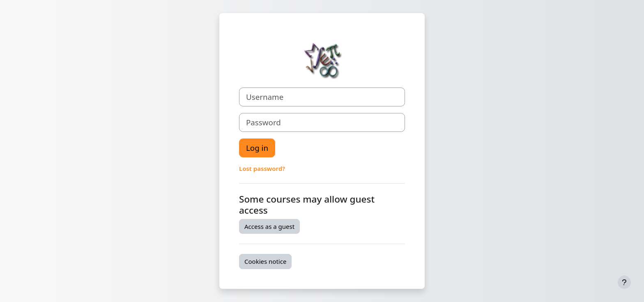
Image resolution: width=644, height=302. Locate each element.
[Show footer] (624, 282)
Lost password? (262, 168)
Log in (257, 148)
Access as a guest (269, 226)
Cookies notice (265, 261)
